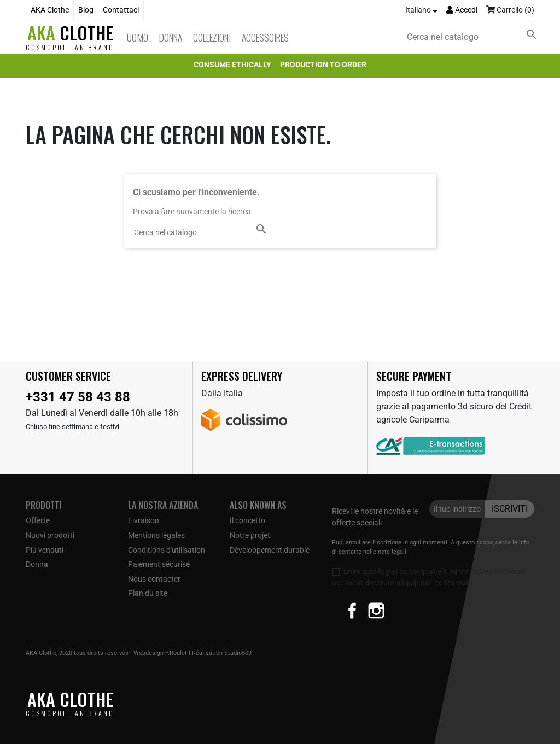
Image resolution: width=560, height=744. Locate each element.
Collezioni (212, 37)
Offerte (38, 520)
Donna (171, 37)
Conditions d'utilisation (167, 550)
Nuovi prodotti (50, 535)
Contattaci (121, 10)
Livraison (144, 520)
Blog (86, 10)
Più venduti (45, 550)
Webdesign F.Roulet (160, 653)
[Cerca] (474, 37)
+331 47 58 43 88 (78, 397)
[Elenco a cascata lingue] (421, 10)
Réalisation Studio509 (222, 653)
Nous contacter (154, 579)
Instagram (376, 611)
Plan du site (148, 593)
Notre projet (250, 535)
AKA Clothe (50, 10)
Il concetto (247, 520)
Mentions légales (156, 535)
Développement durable (270, 550)
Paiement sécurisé (159, 564)
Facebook (352, 611)
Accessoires (265, 37)
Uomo (138, 37)
